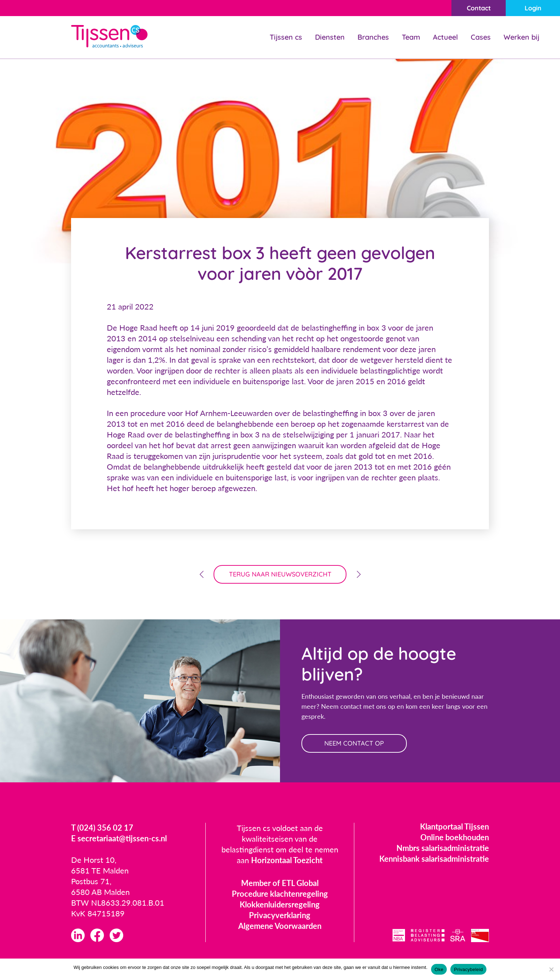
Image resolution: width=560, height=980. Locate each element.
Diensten (330, 37)
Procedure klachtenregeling (280, 894)
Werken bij (521, 37)
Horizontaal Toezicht (287, 860)
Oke (439, 969)
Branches (373, 37)
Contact (479, 8)
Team (411, 37)
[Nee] (551, 969)
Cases (481, 37)
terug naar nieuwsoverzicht (280, 574)
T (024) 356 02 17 (102, 828)
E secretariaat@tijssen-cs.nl (119, 838)
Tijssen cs (286, 37)
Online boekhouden (455, 837)
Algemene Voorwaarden (280, 926)
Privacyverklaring (280, 915)
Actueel (445, 37)
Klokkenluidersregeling (280, 904)
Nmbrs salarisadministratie (443, 848)
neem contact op (354, 743)
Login (533, 8)
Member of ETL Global (280, 883)
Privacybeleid (468, 969)
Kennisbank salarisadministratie (434, 859)
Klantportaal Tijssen (454, 826)
